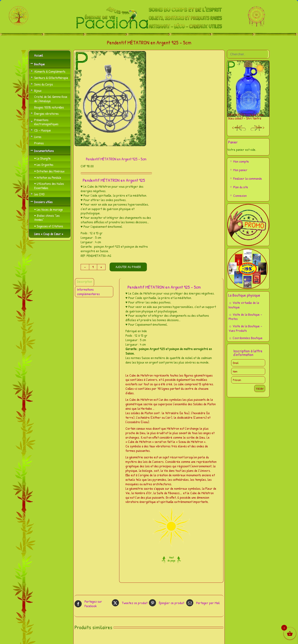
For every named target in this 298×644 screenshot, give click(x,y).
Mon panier (240, 170)
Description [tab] (85, 281)
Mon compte (241, 161)
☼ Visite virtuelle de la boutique (244, 305)
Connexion (240, 195)
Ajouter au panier (128, 267)
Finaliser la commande (248, 178)
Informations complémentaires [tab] (88, 292)
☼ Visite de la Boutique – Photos (245, 317)
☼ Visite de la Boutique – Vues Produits (245, 328)
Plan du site (241, 187)
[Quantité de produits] (93, 267)
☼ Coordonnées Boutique (246, 338)
